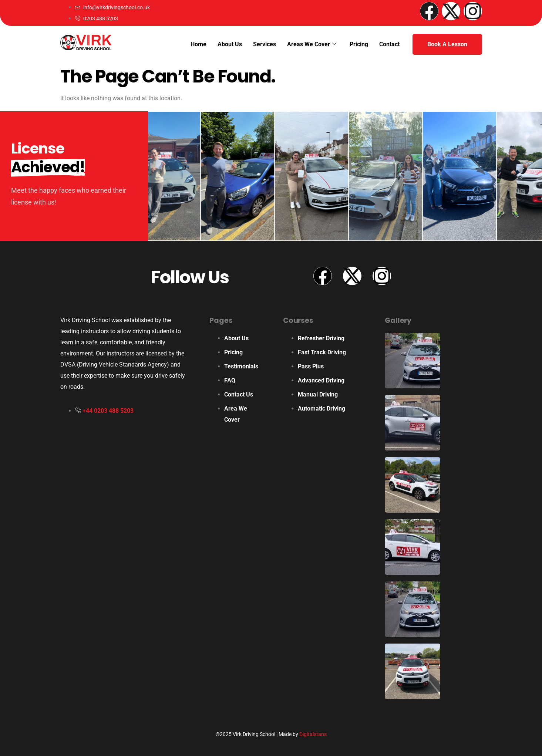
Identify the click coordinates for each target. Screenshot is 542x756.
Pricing (359, 44)
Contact (389, 44)
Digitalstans (313, 734)
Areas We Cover (312, 44)
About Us (230, 44)
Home (198, 44)
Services (265, 44)
